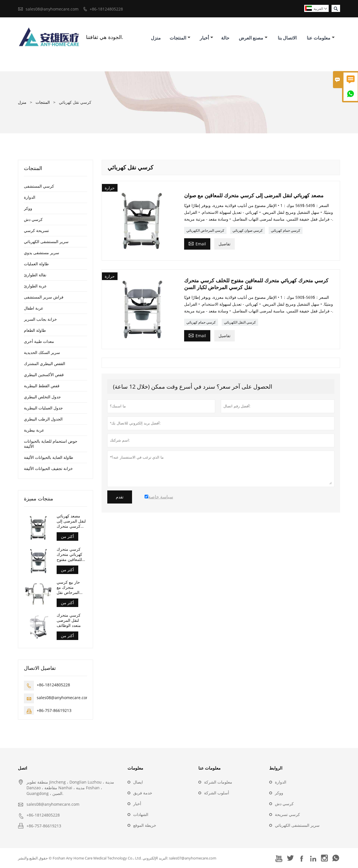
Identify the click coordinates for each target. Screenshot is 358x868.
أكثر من (67, 536)
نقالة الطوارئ (35, 275)
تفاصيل (225, 244)
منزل (156, 38)
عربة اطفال (34, 308)
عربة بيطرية (34, 430)
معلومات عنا (321, 38)
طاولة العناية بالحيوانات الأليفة (49, 457)
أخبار (206, 38)
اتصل (22, 768)
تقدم (120, 497)
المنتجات (180, 38)
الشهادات (141, 814)
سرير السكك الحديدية (42, 352)
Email (197, 243)
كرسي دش (33, 219)
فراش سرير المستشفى (44, 297)
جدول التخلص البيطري (42, 397)
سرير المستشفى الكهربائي (46, 242)
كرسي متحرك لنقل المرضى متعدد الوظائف (69, 620)
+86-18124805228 (106, 9)
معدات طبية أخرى (39, 341)
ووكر (28, 208)
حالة (225, 38)
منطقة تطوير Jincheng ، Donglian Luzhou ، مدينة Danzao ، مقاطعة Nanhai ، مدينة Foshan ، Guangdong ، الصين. (70, 788)
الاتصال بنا (287, 38)
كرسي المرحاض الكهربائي (205, 230)
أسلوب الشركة (217, 793)
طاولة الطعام (35, 330)
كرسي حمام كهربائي (286, 230)
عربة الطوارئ (35, 286)
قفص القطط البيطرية (42, 386)
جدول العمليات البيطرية (43, 408)
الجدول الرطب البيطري (43, 419)
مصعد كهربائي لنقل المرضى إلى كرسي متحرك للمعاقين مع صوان (72, 521)
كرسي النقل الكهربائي (240, 322)
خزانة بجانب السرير (40, 319)
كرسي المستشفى (39, 186)
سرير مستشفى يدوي (42, 253)
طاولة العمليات (36, 264)
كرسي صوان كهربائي (248, 230)
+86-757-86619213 (54, 710)
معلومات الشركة (218, 782)
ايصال (138, 782)
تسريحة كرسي (36, 230)
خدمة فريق (143, 793)
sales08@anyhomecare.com (52, 9)
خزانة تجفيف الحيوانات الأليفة (48, 468)
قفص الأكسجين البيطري (44, 375)
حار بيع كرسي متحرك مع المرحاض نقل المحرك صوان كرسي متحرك (69, 587)
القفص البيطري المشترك (45, 363)
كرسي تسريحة (287, 814)
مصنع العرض (253, 38)
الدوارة (30, 197)
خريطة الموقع (145, 825)
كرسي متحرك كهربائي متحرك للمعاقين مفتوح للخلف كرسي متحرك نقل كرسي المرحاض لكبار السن (70, 554)
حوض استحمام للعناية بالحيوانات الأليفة (51, 444)
